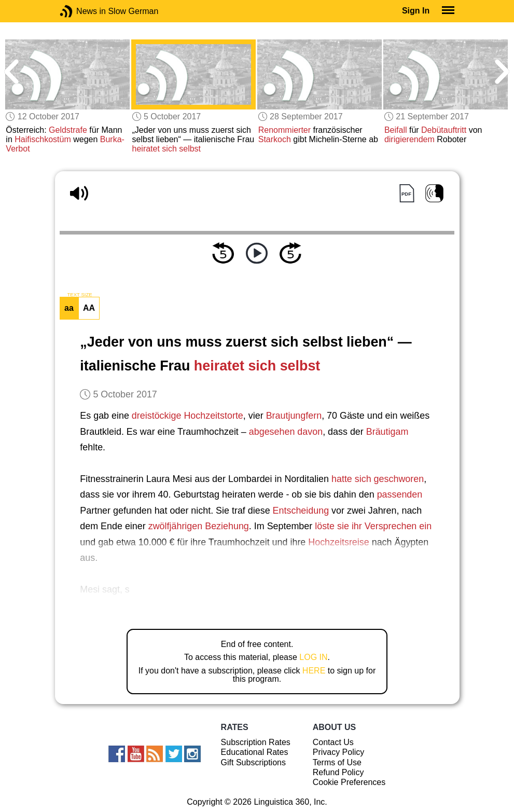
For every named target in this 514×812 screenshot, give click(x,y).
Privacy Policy (339, 752)
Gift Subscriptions (253, 762)
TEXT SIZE (79, 295)
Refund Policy (338, 772)
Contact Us (333, 742)
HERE (314, 671)
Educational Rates (255, 752)
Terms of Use (337, 762)
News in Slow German (82, 11)
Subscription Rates (256, 742)
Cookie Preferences (349, 782)
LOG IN (313, 657)
